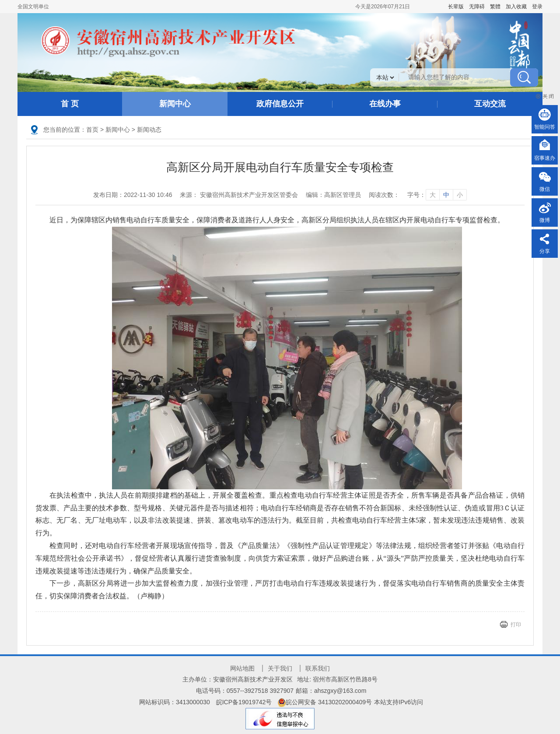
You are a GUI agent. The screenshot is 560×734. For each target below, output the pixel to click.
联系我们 (318, 668)
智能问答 (545, 127)
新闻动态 (149, 130)
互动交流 (490, 104)
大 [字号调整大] (433, 195)
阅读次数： (384, 195)
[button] (456, 7)
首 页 (70, 104)
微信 (545, 189)
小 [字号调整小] (460, 195)
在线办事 (385, 104)
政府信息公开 (280, 104)
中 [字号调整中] (446, 195)
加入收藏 (516, 7)
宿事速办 (545, 158)
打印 (516, 625)
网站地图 (242, 668)
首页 (92, 130)
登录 (537, 7)
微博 (545, 220)
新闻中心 (175, 104)
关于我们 (280, 668)
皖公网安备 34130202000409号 (325, 702)
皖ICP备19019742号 (244, 702)
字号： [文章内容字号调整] (437, 195)
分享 (545, 251)
